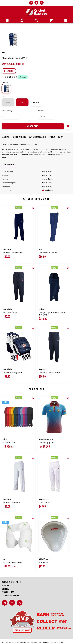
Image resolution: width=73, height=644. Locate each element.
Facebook (13, 604)
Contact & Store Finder (12, 582)
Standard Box (43, 562)
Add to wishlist (68, 126)
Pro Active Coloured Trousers (13, 253)
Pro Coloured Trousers (11, 313)
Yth (22, 102)
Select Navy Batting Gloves (13, 373)
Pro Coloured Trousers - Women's (50, 373)
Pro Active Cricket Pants (12, 503)
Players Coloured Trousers (48, 253)
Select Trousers (44, 503)
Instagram (5, 604)
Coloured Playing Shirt (46, 443)
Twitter (20, 604)
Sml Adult (36, 102)
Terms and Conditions (11, 595)
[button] (7, 20)
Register (5, 585)
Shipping (5, 589)
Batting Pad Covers (10, 443)
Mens (8, 102)
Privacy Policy (8, 592)
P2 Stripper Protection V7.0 (13, 562)
